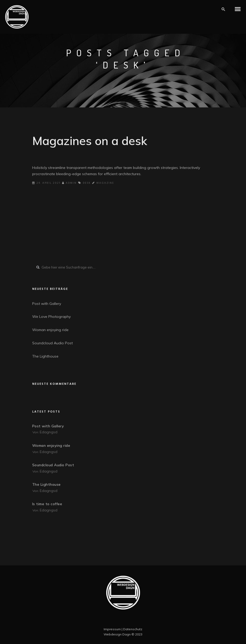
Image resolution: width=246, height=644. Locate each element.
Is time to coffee (47, 504)
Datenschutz (133, 629)
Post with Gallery (47, 304)
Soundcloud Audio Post (52, 343)
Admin (69, 183)
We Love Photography (51, 317)
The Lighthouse (45, 356)
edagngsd (49, 432)
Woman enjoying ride (50, 330)
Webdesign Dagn (117, 634)
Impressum (112, 629)
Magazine (105, 183)
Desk (87, 183)
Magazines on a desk (90, 141)
